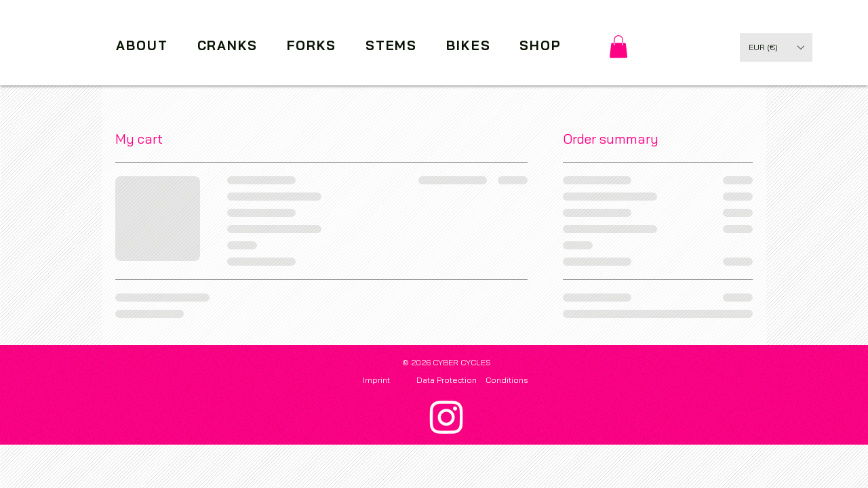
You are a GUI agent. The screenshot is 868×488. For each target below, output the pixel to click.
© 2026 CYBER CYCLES (447, 362)
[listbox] (776, 47)
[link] (618, 46)
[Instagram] (447, 416)
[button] (776, 47)
